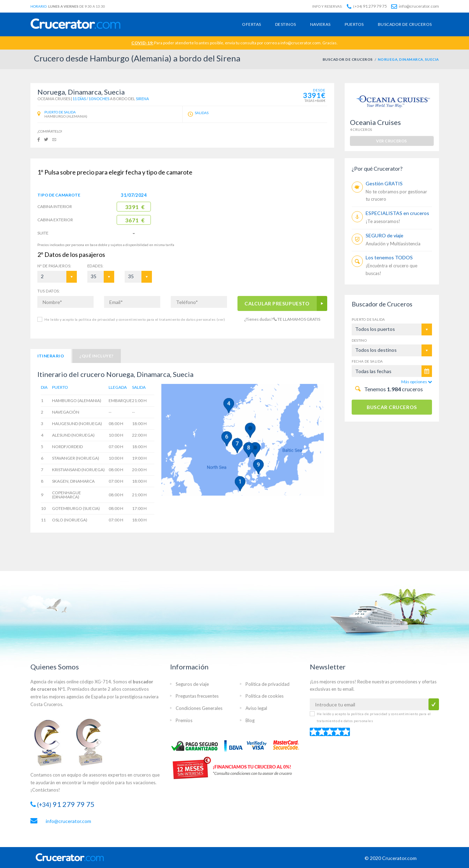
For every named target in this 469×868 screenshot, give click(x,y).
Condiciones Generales (199, 708)
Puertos (354, 24)
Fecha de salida (367, 361)
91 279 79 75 (367, 6)
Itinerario (51, 356)
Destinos (286, 24)
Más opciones (417, 382)
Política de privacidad (268, 684)
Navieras (320, 24)
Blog (250, 720)
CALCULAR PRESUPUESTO (277, 303)
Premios (184, 720)
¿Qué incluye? (96, 356)
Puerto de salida (368, 319)
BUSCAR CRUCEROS (392, 407)
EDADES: (96, 266)
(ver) (220, 319)
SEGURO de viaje (384, 235)
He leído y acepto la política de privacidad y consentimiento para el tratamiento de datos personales (135, 319)
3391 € (135, 207)
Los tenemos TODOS (389, 257)
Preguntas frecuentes (197, 696)
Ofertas (251, 24)
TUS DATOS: (49, 291)
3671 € (135, 220)
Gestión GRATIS (384, 183)
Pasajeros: (54, 266)
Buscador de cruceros (405, 24)
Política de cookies (265, 696)
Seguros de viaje (192, 684)
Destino (359, 340)
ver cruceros (391, 141)
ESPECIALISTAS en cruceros (397, 213)
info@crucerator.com (415, 6)
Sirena (142, 99)
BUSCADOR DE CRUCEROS (348, 59)
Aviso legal (256, 708)
